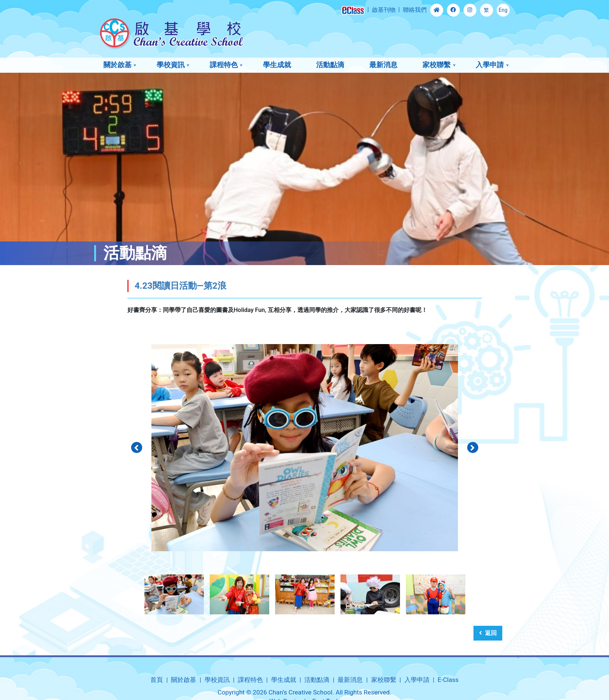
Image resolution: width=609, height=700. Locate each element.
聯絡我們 (415, 10)
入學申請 (490, 65)
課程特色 (224, 65)
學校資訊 (171, 65)
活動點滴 (330, 65)
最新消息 (383, 65)
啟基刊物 (384, 10)
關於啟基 (117, 65)
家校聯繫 (437, 65)
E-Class (448, 680)
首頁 (157, 680)
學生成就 (277, 65)
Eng (503, 10)
